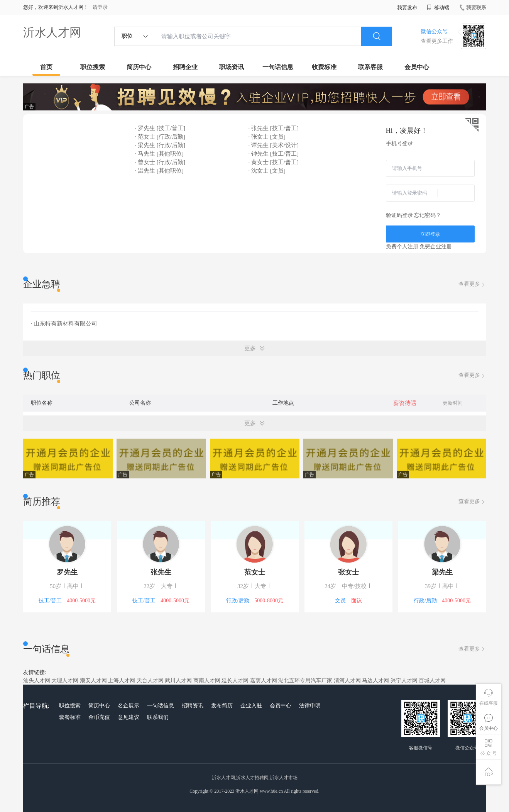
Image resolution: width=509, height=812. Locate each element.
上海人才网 (122, 681)
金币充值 (99, 717)
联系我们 (158, 717)
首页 (46, 67)
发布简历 (222, 706)
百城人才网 (432, 681)
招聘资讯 (193, 706)
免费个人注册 (402, 247)
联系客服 (370, 67)
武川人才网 (178, 681)
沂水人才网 (52, 32)
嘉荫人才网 (264, 681)
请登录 (100, 7)
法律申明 (310, 706)
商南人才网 (207, 681)
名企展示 (129, 706)
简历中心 (139, 67)
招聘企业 (185, 67)
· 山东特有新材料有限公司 (64, 324)
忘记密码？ (428, 215)
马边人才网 (375, 681)
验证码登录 (399, 215)
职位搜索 (93, 67)
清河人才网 (347, 681)
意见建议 (129, 717)
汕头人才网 (37, 681)
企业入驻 (251, 706)
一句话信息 (278, 67)
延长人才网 (235, 681)
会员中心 (417, 67)
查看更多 (472, 284)
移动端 (438, 8)
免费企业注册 (436, 247)
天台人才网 (150, 681)
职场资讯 (232, 67)
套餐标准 (70, 717)
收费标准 (324, 67)
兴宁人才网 (404, 681)
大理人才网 (65, 681)
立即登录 (430, 234)
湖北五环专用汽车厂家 (305, 681)
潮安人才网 (93, 681)
